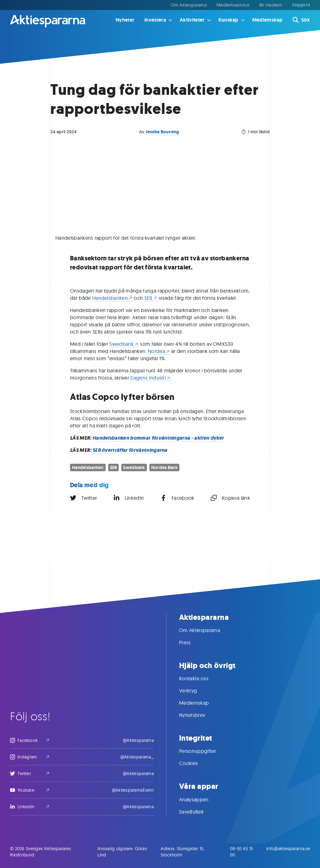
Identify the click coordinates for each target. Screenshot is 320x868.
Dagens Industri (151, 378)
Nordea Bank (164, 467)
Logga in (301, 5)
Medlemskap (267, 20)
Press (191, 642)
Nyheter (125, 20)
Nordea (159, 351)
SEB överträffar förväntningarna (130, 450)
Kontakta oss (200, 678)
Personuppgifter (204, 751)
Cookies (195, 763)
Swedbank (124, 344)
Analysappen (200, 799)
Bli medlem (271, 5)
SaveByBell (197, 812)
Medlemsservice (233, 5)
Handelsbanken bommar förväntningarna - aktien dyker (158, 438)
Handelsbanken (112, 298)
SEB (151, 298)
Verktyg (194, 691)
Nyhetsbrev (198, 715)
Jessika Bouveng (162, 132)
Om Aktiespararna (189, 5)
